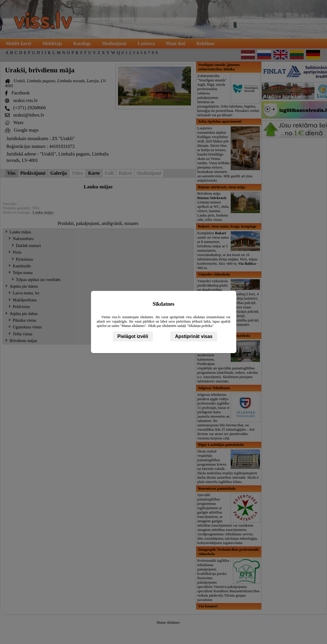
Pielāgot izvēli (133, 336)
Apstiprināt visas (194, 336)
